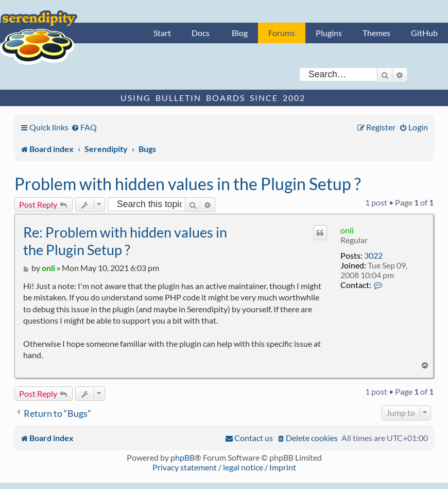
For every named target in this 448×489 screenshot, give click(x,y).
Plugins (329, 33)
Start (162, 33)
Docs (201, 33)
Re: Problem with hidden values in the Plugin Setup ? (125, 241)
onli (347, 230)
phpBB (183, 457)
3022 (373, 255)
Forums (282, 33)
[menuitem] (84, 127)
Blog (240, 33)
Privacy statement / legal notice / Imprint (224, 467)
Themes (376, 33)
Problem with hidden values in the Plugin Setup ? (188, 184)
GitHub (424, 33)
